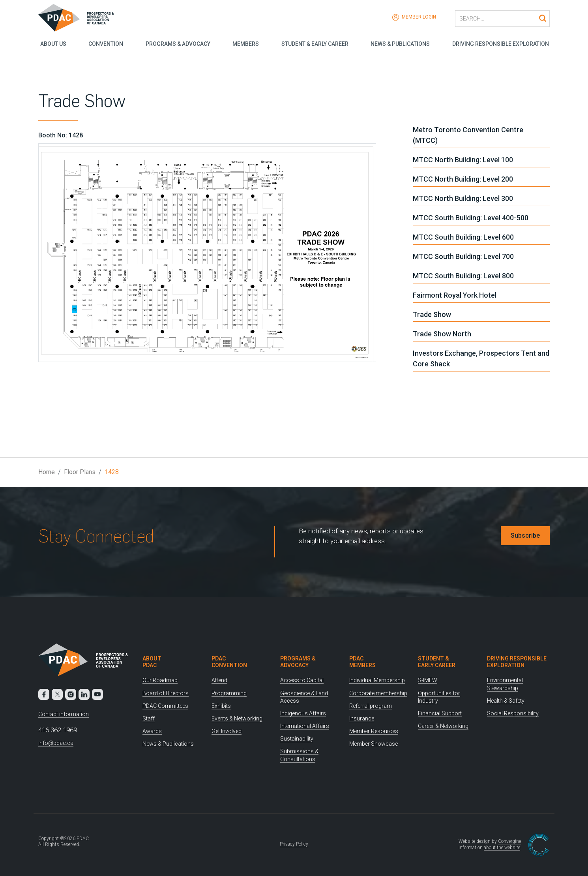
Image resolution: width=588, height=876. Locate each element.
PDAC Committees (165, 706)
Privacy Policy (294, 844)
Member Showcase (374, 744)
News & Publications (401, 43)
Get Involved (227, 731)
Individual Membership (377, 680)
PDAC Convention (229, 662)
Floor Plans (80, 472)
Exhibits (221, 706)
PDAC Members (362, 662)
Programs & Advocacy (177, 43)
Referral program (371, 706)
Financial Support (440, 713)
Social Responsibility (513, 713)
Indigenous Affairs (303, 713)
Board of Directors (166, 693)
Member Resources (374, 731)
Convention (105, 43)
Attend (219, 680)
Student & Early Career (315, 43)
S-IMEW (428, 680)
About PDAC (152, 662)
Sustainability (297, 739)
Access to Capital (302, 680)
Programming (229, 693)
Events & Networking (237, 718)
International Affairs (305, 726)
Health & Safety (506, 701)
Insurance (362, 718)
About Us (51, 43)
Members (245, 43)
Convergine (509, 841)
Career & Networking (443, 726)
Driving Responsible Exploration (501, 43)
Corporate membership (378, 693)
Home (47, 472)
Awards (152, 731)
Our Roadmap (160, 680)
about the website (502, 848)
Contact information (64, 714)
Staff (149, 718)
